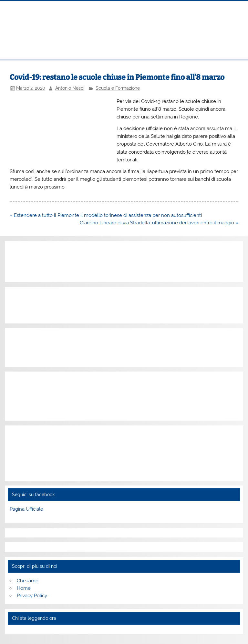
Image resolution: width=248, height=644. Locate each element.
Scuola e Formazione (118, 88)
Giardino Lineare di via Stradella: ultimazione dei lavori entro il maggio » (159, 223)
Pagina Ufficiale (26, 509)
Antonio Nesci (70, 88)
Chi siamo (28, 581)
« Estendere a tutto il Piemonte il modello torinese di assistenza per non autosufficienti (106, 215)
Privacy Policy (32, 596)
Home (24, 588)
